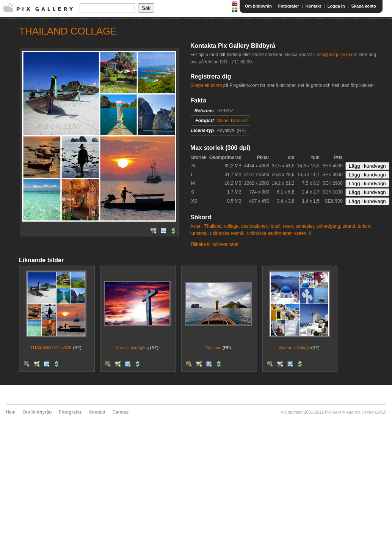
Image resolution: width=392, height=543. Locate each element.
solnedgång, (329, 226)
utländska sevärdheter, (270, 233)
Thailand (213, 348)
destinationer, (255, 226)
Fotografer (289, 6)
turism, (365, 226)
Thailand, (213, 226)
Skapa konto (364, 6)
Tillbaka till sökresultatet (214, 244)
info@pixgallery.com (337, 55)
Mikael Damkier (232, 121)
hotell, (276, 226)
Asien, (197, 226)
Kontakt (313, 6)
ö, (311, 233)
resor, (289, 226)
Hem (11, 412)
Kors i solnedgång (132, 348)
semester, (305, 226)
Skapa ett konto (206, 85)
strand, (350, 226)
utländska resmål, (228, 233)
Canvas (120, 412)
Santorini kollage (294, 348)
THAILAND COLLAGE (51, 348)
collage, (232, 226)
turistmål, (200, 233)
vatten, (301, 233)
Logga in (336, 6)
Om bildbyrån (258, 6)
